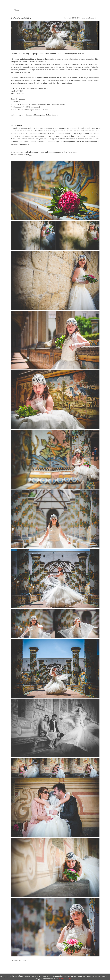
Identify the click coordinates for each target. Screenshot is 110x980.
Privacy (61, 979)
